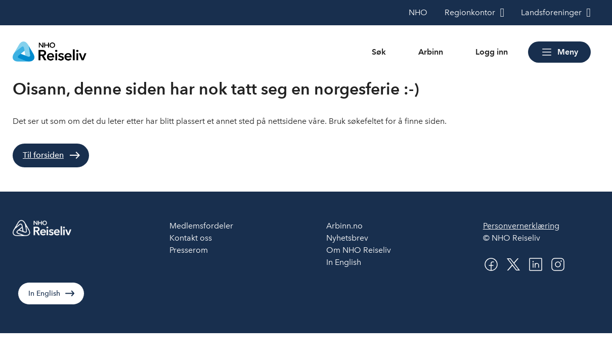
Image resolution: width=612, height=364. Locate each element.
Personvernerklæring (521, 226)
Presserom (189, 250)
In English (44, 293)
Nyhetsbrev (347, 238)
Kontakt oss (191, 238)
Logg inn (492, 52)
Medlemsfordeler (201, 226)
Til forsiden (43, 155)
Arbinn (431, 52)
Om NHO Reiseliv (359, 250)
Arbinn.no (344, 226)
